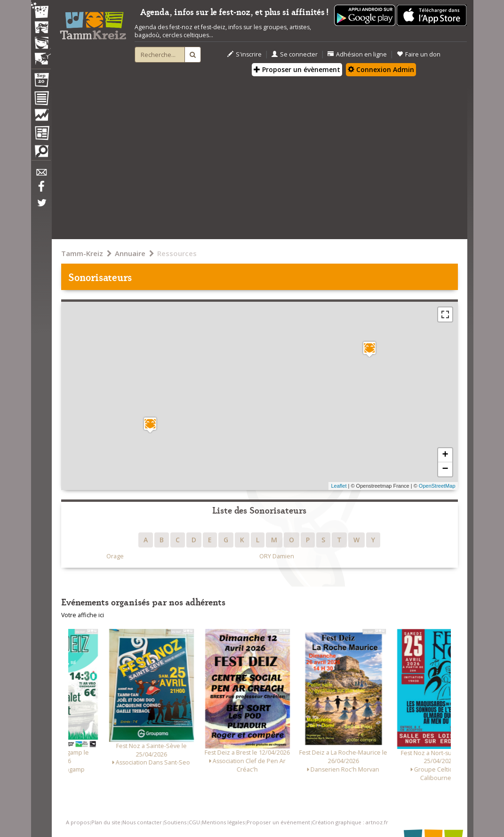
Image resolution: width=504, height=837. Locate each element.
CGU (194, 822)
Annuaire (130, 253)
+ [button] (445, 455)
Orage (115, 556)
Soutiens (175, 822)
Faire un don (419, 54)
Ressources (177, 253)
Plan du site (106, 822)
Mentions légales (223, 822)
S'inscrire (244, 54)
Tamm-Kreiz (82, 253)
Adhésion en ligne (357, 54)
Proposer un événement (278, 822)
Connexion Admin (381, 69)
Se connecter (295, 54)
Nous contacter (142, 822)
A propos (78, 822)
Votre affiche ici (83, 615)
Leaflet (339, 486)
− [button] (445, 469)
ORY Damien (277, 556)
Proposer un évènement (297, 69)
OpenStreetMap (437, 486)
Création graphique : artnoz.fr (350, 822)
